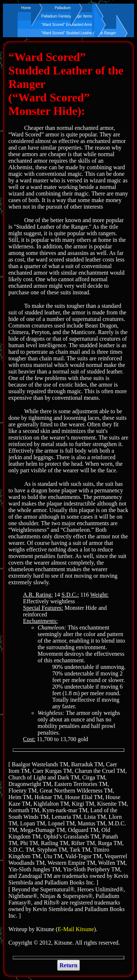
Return (68, 965)
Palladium (63, 8)
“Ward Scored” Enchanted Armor (68, 25)
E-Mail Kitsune (76, 929)
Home (26, 8)
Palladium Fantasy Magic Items (67, 16)
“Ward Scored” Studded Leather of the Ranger (79, 33)
